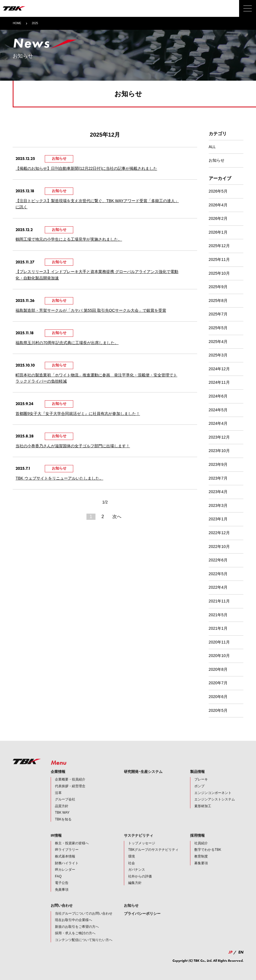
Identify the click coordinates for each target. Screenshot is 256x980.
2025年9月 (218, 287)
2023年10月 (219, 451)
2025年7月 (218, 314)
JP (230, 952)
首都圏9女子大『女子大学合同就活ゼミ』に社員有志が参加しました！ (78, 414)
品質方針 (62, 814)
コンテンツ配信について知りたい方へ (84, 948)
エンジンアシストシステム (215, 807)
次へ (117, 517)
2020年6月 (218, 697)
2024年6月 (218, 396)
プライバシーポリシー (142, 921)
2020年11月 (219, 642)
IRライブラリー (67, 857)
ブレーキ (201, 787)
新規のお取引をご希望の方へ (77, 934)
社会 (132, 871)
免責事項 (62, 897)
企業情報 (58, 779)
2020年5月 (218, 710)
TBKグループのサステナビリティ (153, 857)
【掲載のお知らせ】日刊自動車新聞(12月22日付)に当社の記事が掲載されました (86, 168)
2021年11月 (219, 601)
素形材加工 (203, 814)
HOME (17, 23)
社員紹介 (201, 851)
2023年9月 (218, 464)
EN (241, 952)
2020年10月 (219, 656)
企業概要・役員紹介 (70, 787)
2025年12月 (219, 246)
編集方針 (135, 891)
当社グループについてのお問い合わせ (84, 921)
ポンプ (199, 794)
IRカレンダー (65, 877)
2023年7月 (218, 478)
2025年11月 (219, 259)
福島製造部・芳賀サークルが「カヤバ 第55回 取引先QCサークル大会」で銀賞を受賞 (91, 310)
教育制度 (201, 864)
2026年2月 (218, 218)
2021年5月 (218, 615)
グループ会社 (65, 807)
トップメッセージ (142, 851)
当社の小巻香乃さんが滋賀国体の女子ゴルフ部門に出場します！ (73, 446)
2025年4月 (218, 342)
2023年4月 (218, 492)
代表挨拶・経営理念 (70, 794)
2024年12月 (219, 369)
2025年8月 (218, 301)
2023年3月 (218, 505)
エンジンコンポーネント (213, 800)
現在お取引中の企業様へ (74, 928)
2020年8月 (218, 669)
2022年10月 (219, 547)
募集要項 (201, 871)
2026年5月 (218, 191)
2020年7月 (218, 683)
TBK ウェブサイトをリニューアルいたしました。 (59, 478)
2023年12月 (219, 437)
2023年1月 (218, 519)
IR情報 (56, 843)
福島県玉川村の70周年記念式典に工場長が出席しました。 (67, 343)
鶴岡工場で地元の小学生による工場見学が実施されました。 (69, 239)
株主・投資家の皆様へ (72, 851)
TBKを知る (63, 827)
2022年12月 (219, 533)
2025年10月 (219, 273)
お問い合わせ (62, 913)
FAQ (58, 884)
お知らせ (217, 160)
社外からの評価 (140, 884)
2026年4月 (218, 205)
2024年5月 (218, 410)
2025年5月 (218, 328)
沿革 (58, 800)
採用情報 (197, 843)
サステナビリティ (139, 843)
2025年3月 (218, 355)
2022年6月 (218, 560)
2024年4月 (218, 423)
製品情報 (197, 779)
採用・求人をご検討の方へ (75, 941)
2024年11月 (219, 382)
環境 (132, 864)
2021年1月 (218, 628)
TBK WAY (62, 820)
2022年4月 (218, 587)
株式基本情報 (65, 864)
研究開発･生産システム (143, 779)
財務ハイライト (67, 871)
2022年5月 (218, 574)
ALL (212, 147)
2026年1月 (218, 232)
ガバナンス (137, 877)
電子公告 (62, 891)
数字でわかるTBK (208, 857)
